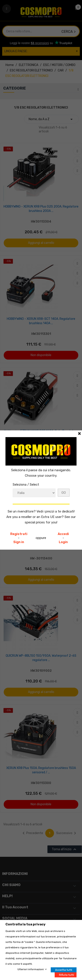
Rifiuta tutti (66, 975)
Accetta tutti (64, 970)
